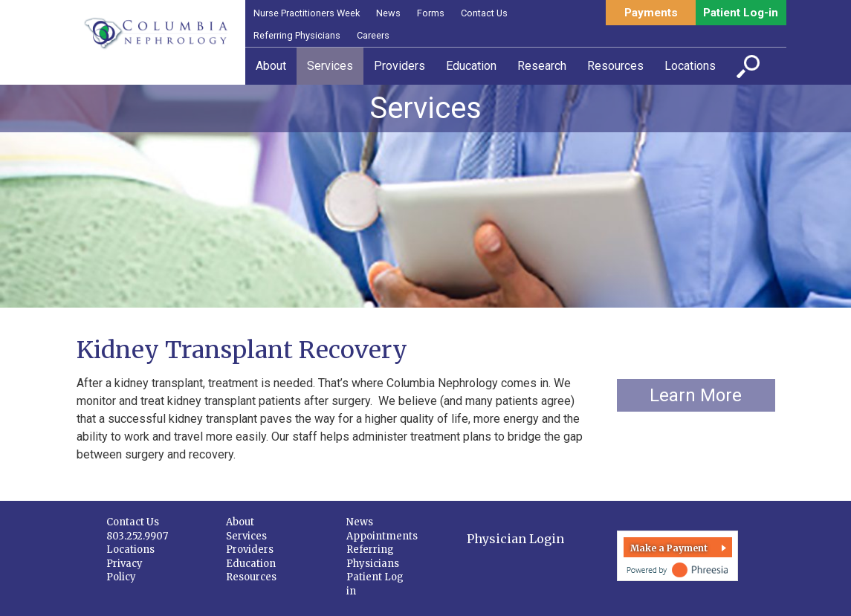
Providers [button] (399, 66)
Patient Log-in (741, 13)
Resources (251, 577)
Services (246, 536)
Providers (250, 549)
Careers (373, 35)
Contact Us (484, 13)
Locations (130, 549)
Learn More (696, 395)
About (240, 522)
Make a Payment (669, 548)
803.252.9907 (137, 536)
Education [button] (471, 66)
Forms (431, 13)
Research (542, 66)
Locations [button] (690, 66)
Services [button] (330, 66)
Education (251, 564)
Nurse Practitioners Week (307, 13)
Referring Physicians (297, 35)
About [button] (271, 66)
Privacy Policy (124, 571)
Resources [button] (615, 66)
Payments (651, 13)
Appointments (382, 536)
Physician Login (515, 539)
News (388, 13)
